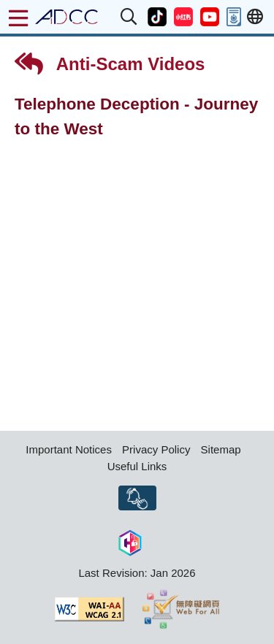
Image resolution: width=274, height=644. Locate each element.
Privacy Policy (156, 449)
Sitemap (221, 449)
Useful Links (137, 466)
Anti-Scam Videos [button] (110, 64)
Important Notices (69, 449)
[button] (129, 17)
